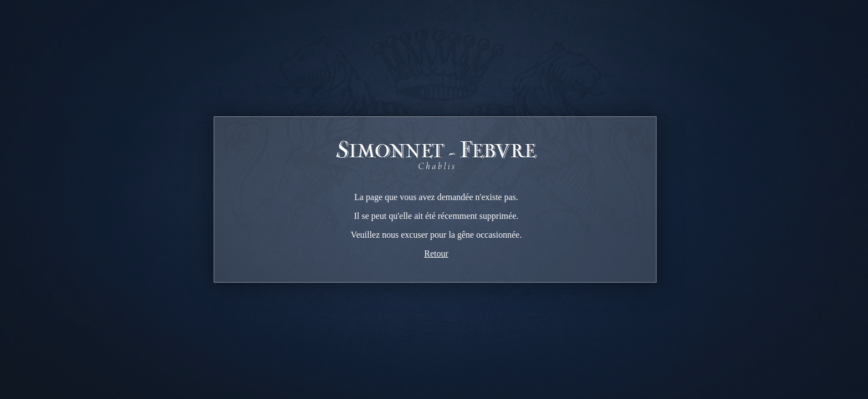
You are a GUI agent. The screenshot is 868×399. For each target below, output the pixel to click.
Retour (436, 254)
